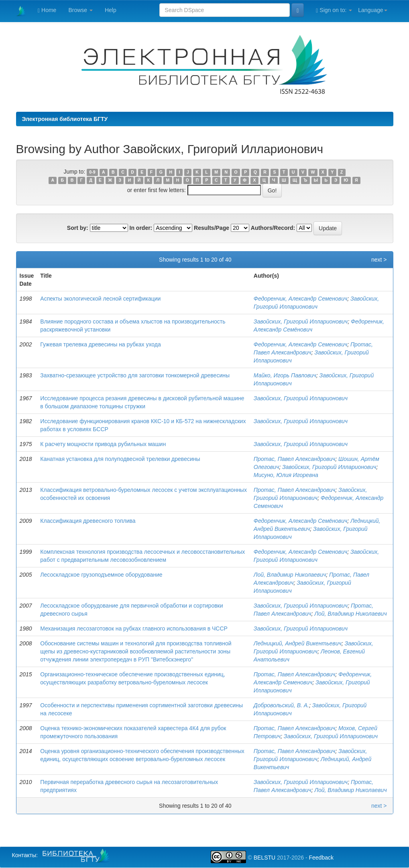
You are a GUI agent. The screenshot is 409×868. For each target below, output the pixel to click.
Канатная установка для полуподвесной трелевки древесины (120, 459)
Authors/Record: (273, 228)
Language (372, 10)
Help (111, 10)
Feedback (321, 858)
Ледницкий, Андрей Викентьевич (298, 643)
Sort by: (78, 228)
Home (47, 10)
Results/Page (212, 228)
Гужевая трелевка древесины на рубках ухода (100, 344)
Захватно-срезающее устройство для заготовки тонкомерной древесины (135, 375)
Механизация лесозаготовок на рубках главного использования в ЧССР (134, 628)
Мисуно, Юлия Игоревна (286, 475)
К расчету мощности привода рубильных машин (103, 444)
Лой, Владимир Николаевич (290, 575)
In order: (141, 228)
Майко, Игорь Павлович (285, 375)
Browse (80, 10)
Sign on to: (334, 10)
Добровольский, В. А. (281, 705)
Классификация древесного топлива (88, 521)
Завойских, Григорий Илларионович (301, 321)
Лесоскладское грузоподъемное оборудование (101, 575)
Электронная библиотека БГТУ (65, 119)
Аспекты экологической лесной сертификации (100, 299)
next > (379, 260)
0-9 (92, 172)
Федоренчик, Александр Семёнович (300, 521)
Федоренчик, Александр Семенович (300, 299)
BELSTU (265, 858)
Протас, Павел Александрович (294, 459)
